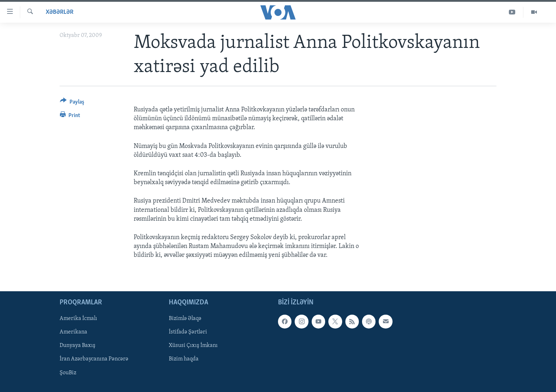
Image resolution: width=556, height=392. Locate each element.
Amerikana (73, 332)
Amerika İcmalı (78, 319)
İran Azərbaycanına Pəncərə (94, 359)
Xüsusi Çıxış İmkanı (193, 346)
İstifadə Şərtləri (188, 332)
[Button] (72, 103)
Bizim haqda (184, 359)
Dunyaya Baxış (77, 346)
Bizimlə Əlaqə (185, 319)
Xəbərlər (60, 12)
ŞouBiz (68, 372)
